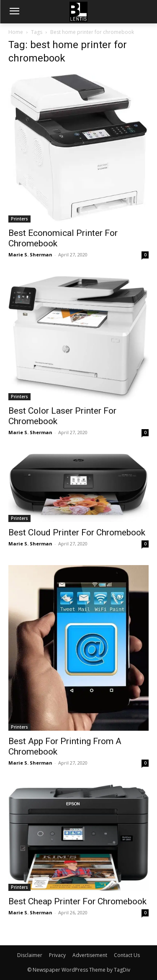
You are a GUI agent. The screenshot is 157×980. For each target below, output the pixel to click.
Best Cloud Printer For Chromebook (77, 532)
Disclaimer (30, 955)
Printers (19, 219)
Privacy (57, 955)
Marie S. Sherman (30, 255)
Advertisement (90, 955)
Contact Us (127, 955)
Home (16, 32)
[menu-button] (14, 12)
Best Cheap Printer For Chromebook (77, 901)
